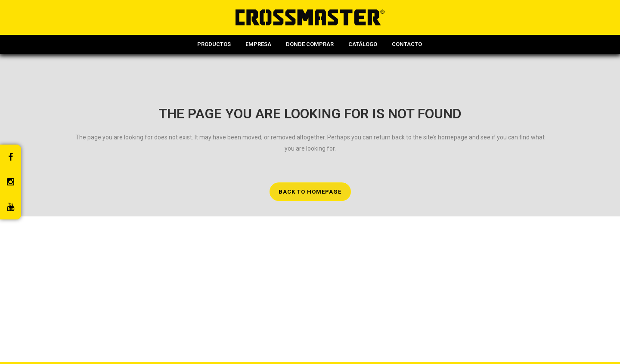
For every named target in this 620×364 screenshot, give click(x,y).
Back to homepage (310, 192)
